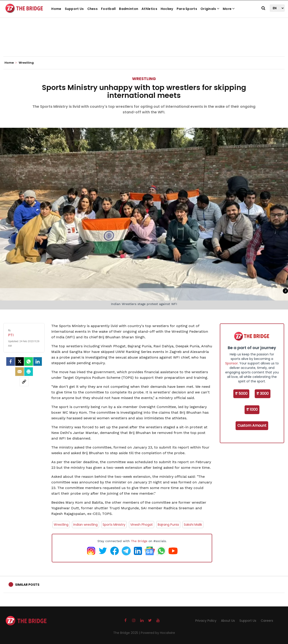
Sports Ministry (114, 525)
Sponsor (232, 363)
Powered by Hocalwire (158, 633)
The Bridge (139, 541)
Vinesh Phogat (142, 525)
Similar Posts (27, 585)
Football (108, 9)
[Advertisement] (144, 43)
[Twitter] (20, 361)
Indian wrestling (85, 525)
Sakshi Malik (193, 525)
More (229, 9)
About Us (228, 621)
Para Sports (187, 9)
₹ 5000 (241, 394)
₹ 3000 (263, 394)
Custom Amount (252, 425)
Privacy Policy (206, 621)
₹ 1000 (252, 410)
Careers (267, 621)
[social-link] (24, 382)
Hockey (167, 9)
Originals (210, 9)
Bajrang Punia (168, 525)
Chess (93, 9)
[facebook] (11, 361)
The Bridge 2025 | (127, 633)
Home (56, 9)
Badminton (129, 9)
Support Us (74, 9)
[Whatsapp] (29, 361)
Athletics (149, 9)
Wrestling (144, 79)
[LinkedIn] (38, 361)
